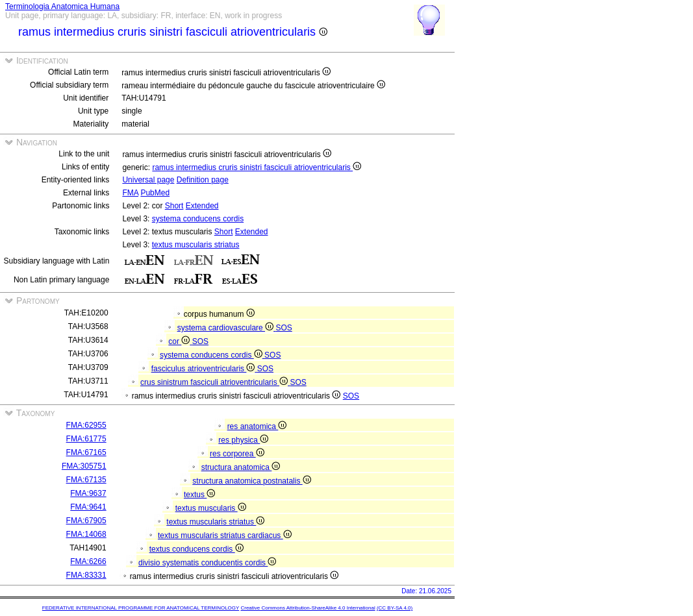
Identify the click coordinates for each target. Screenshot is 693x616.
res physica (243, 440)
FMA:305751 (84, 466)
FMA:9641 (88, 507)
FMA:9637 (88, 493)
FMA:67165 (86, 452)
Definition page (203, 180)
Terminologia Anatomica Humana (62, 6)
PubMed (155, 193)
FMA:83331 (86, 575)
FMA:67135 (86, 480)
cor (180, 341)
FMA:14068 (86, 534)
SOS (283, 328)
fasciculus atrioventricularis (204, 369)
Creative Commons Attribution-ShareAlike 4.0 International (308, 608)
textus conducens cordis (196, 549)
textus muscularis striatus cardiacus (225, 536)
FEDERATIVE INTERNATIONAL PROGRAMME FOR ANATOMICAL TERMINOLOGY (141, 608)
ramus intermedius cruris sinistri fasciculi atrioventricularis (257, 167)
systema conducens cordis (198, 219)
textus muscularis (211, 508)
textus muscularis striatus (196, 245)
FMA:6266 (88, 561)
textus (199, 495)
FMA (130, 193)
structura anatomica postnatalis (251, 481)
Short (174, 206)
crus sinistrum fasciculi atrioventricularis (215, 382)
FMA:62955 (86, 425)
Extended (202, 206)
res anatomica (257, 426)
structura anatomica (241, 467)
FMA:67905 (86, 521)
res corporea (237, 454)
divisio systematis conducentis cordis (207, 563)
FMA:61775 (86, 439)
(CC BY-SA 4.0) (395, 608)
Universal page (148, 180)
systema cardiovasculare (227, 328)
